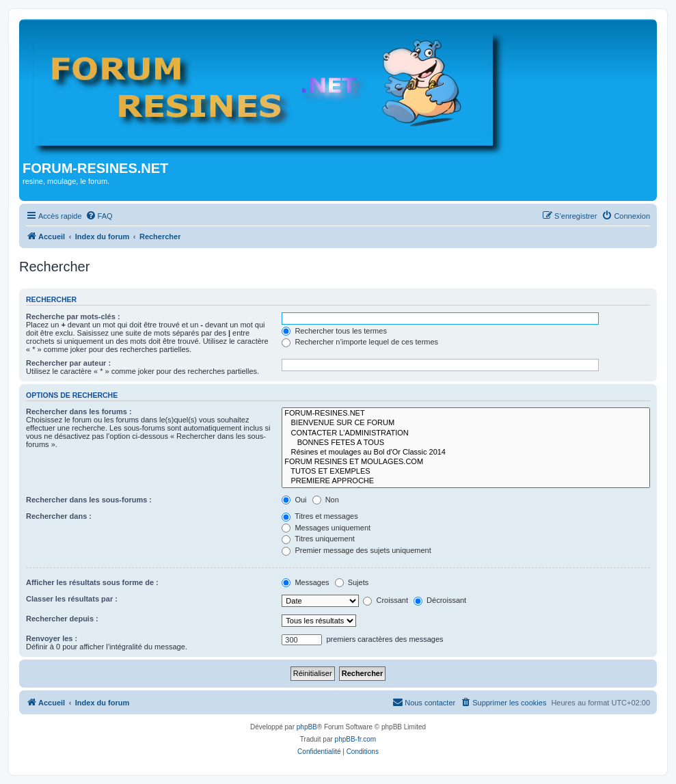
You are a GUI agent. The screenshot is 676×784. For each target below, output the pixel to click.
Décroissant (440, 600)
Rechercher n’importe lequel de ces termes (360, 342)
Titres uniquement (318, 539)
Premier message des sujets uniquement (356, 550)
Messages (305, 582)
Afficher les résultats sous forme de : (92, 582)
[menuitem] (99, 216)
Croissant (386, 600)
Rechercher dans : (59, 516)
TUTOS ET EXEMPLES (466, 472)
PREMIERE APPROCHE (466, 481)
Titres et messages (320, 516)
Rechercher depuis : (62, 619)
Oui (294, 500)
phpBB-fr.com (356, 739)
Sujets (352, 582)
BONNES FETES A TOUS (466, 443)
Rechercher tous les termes (334, 331)
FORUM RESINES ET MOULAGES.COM (466, 462)
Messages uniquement (326, 528)
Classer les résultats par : (72, 599)
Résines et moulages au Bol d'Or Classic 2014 (466, 452)
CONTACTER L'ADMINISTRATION (466, 433)
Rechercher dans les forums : (79, 411)
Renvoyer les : (52, 638)
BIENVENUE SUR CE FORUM (466, 423)
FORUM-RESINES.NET (466, 414)
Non (326, 500)
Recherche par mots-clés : (73, 316)
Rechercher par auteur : (68, 363)
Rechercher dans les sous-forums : (89, 500)
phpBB (307, 727)
